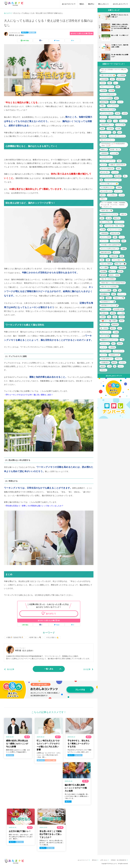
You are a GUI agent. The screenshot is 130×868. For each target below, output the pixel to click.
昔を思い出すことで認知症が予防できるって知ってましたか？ (51, 834)
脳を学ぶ (25, 32)
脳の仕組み (32, 32)
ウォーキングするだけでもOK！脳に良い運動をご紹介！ (31, 395)
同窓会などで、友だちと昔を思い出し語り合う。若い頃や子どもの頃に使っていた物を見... (51, 843)
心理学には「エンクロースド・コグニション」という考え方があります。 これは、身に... (49, 755)
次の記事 (87, 669)
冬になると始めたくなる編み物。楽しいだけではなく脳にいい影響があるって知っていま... (77, 796)
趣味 (54, 760)
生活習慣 (48, 760)
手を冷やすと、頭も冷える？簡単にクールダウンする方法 (79, 744)
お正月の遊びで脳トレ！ (20, 831)
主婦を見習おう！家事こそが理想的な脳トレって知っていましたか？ (36, 506)
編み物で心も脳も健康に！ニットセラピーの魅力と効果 (76, 788)
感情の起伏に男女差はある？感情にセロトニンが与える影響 (17, 744)
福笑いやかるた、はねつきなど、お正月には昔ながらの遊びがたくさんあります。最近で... (21, 837)
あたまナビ (8, 13)
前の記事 (11, 669)
